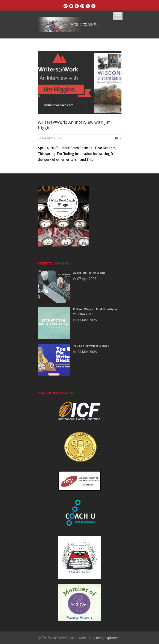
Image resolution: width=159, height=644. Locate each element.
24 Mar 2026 (87, 352)
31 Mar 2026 (87, 320)
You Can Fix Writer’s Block (91, 346)
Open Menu (118, 16)
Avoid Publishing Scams (89, 273)
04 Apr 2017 (52, 138)
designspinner (107, 638)
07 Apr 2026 (87, 279)
